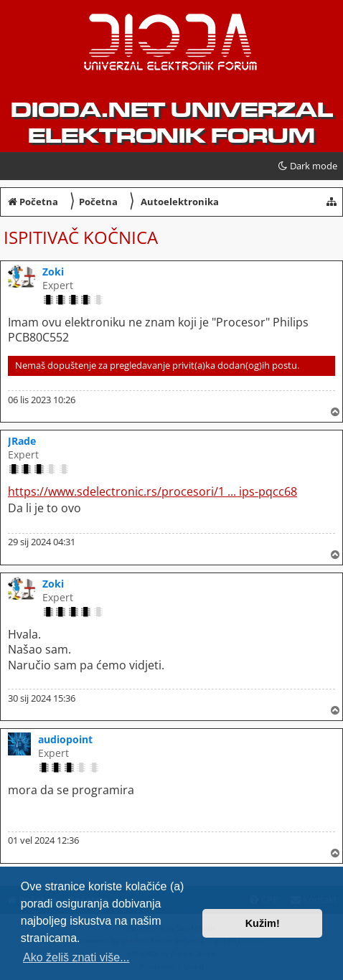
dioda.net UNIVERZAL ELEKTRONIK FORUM (172, 123)
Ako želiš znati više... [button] (76, 957)
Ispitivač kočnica (81, 237)
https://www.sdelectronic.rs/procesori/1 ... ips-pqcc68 (152, 492)
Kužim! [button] (263, 923)
